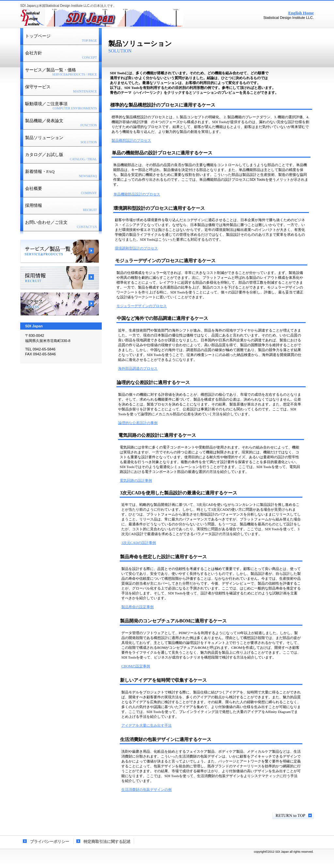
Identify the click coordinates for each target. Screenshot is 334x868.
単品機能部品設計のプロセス (137, 194)
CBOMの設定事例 (136, 666)
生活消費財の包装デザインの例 (146, 790)
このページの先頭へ (293, 816)
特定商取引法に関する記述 (107, 842)
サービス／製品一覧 (60, 251)
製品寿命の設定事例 (137, 607)
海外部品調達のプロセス (138, 368)
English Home (301, 13)
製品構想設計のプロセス (131, 140)
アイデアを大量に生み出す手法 (146, 725)
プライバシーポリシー (50, 842)
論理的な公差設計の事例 (138, 423)
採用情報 (60, 278)
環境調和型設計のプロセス (136, 248)
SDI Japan (102, 18)
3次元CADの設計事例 (139, 543)
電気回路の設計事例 (136, 480)
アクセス (60, 304)
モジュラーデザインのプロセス (142, 306)
